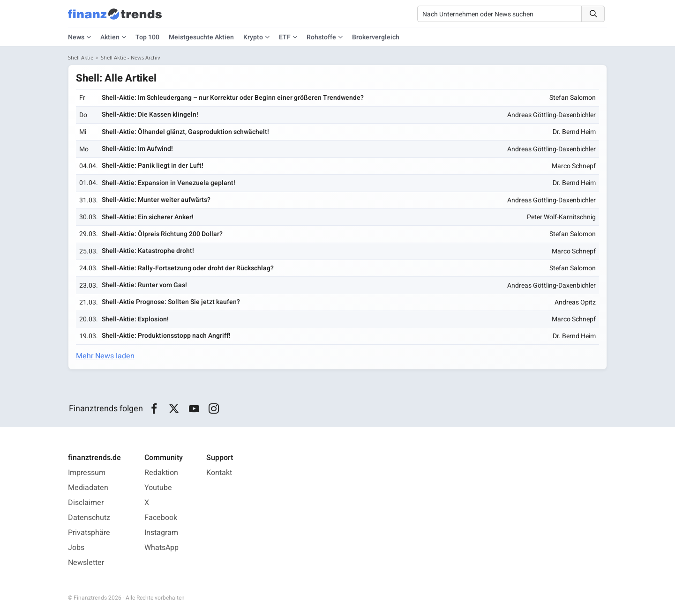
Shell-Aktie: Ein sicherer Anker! (148, 217)
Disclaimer (86, 503)
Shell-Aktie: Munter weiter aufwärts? (156, 200)
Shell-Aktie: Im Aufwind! (137, 149)
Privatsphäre (89, 533)
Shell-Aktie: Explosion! (135, 319)
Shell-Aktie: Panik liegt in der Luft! (153, 166)
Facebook (161, 518)
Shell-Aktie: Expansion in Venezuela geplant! (169, 183)
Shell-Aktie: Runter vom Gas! (144, 285)
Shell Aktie (81, 57)
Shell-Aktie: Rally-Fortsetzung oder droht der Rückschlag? (188, 268)
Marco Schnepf (574, 166)
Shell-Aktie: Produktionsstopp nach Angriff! (166, 336)
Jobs (76, 548)
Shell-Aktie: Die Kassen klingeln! (150, 115)
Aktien (110, 37)
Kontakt (219, 473)
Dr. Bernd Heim (574, 132)
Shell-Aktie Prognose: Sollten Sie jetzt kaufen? (171, 302)
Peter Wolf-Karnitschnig (561, 217)
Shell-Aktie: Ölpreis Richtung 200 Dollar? (162, 234)
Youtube (158, 488)
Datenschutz (89, 518)
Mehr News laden (105, 356)
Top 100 (147, 37)
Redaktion (161, 473)
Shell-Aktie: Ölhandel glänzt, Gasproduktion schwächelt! (185, 132)
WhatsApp (161, 548)
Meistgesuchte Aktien (201, 37)
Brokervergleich (376, 37)
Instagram (161, 533)
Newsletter (86, 563)
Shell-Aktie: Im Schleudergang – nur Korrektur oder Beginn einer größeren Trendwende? (233, 98)
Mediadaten (88, 488)
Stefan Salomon (573, 98)
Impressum (87, 473)
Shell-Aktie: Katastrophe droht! (148, 251)
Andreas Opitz (575, 302)
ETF (285, 37)
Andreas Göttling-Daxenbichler (551, 115)
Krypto (253, 37)
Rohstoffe (321, 37)
